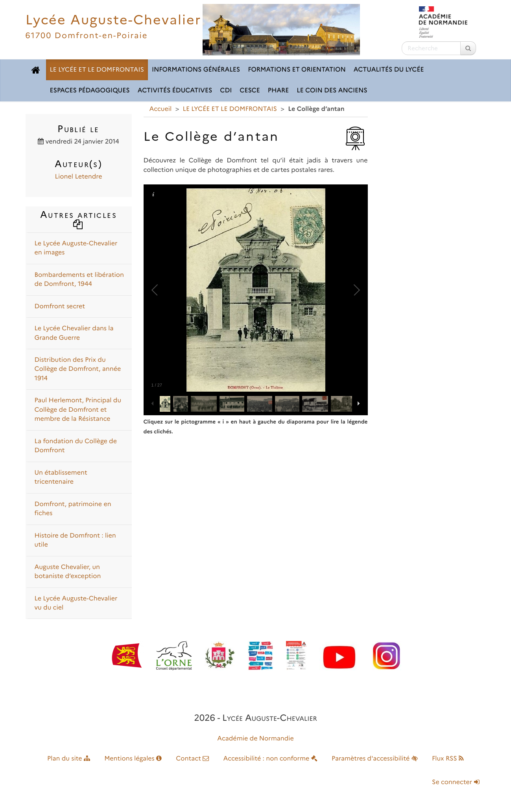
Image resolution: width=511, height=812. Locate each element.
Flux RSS (448, 759)
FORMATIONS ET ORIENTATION (297, 70)
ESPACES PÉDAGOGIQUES (90, 91)
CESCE (250, 91)
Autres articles (78, 219)
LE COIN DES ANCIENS (332, 91)
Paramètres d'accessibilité (375, 759)
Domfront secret (60, 307)
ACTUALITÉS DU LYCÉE (389, 70)
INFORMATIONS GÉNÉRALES (196, 70)
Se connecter (456, 782)
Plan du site (69, 759)
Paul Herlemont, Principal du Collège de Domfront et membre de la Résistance (78, 410)
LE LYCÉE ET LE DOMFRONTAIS (97, 70)
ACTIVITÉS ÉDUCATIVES (175, 91)
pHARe (279, 91)
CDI (226, 91)
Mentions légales (133, 759)
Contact (192, 759)
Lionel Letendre (79, 177)
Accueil (161, 109)
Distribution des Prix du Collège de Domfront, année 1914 (78, 369)
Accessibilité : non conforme (270, 759)
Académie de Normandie (256, 739)
